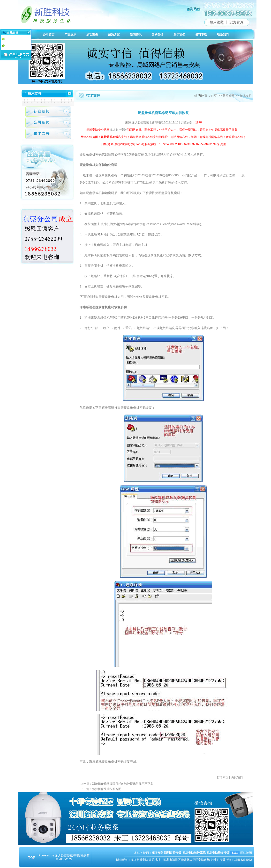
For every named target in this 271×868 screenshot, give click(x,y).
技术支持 (42, 133)
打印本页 (223, 777)
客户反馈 (158, 35)
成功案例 (92, 35)
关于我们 (179, 35)
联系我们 (223, 35)
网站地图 (246, 853)
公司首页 (49, 35)
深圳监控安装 (118, 130)
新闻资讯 (136, 35)
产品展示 (70, 35)
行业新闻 (42, 111)
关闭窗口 (237, 777)
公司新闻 (42, 122)
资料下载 (201, 35)
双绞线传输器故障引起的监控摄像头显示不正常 (123, 784)
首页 (214, 96)
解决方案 (114, 35)
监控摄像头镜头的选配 (107, 789)
